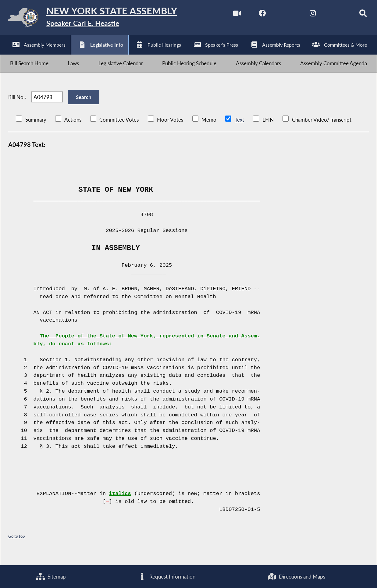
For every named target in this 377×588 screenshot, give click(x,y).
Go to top (16, 545)
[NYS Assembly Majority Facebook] (256, 15)
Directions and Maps (296, 576)
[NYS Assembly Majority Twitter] (282, 15)
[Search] (358, 15)
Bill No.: (17, 104)
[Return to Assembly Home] (95, 19)
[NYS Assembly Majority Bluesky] (333, 15)
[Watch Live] (231, 15)
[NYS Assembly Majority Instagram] (307, 15)
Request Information (167, 576)
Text (239, 128)
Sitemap (51, 576)
